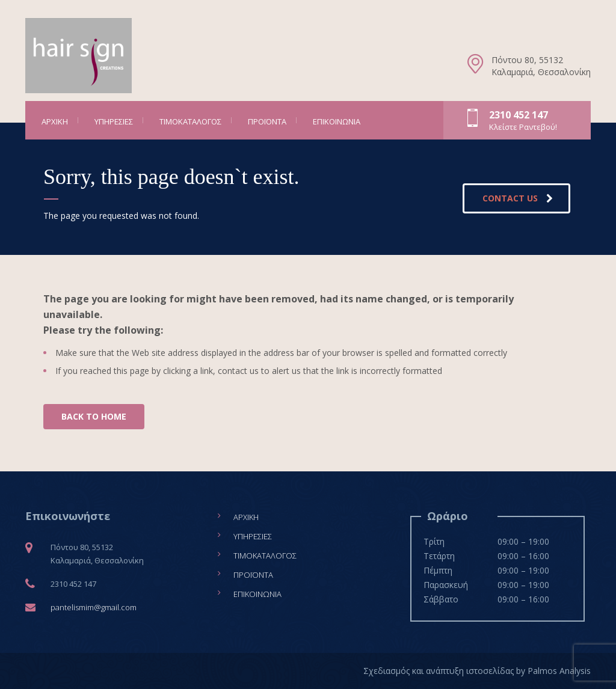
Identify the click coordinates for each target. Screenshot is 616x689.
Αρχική (55, 121)
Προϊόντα (267, 121)
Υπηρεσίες (114, 121)
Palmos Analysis (559, 671)
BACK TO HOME (94, 416)
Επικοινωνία (337, 121)
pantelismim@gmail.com (94, 607)
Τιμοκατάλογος (190, 121)
